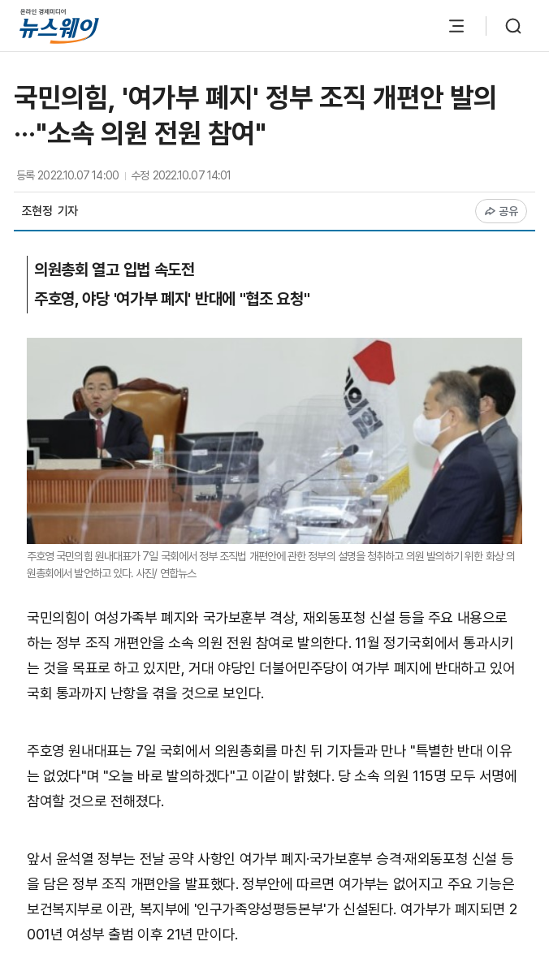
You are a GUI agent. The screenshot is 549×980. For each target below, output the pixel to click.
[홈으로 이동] (59, 26)
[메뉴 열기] (456, 26)
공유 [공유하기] (501, 211)
